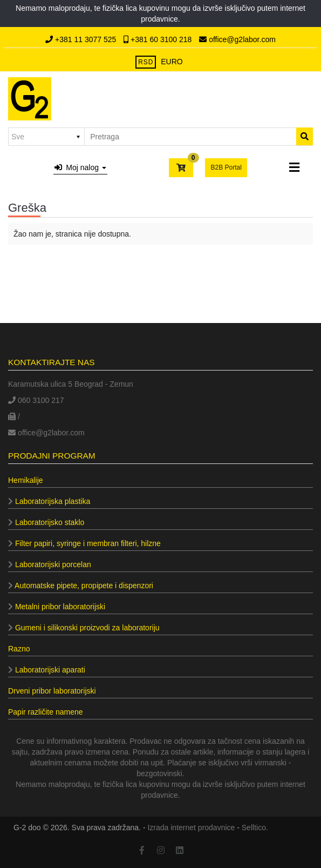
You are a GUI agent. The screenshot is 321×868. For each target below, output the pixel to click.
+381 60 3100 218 (159, 39)
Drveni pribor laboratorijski (52, 691)
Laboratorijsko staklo (46, 522)
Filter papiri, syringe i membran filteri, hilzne (84, 543)
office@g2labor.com (237, 39)
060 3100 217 (36, 400)
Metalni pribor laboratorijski (57, 607)
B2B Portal (226, 167)
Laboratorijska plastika (49, 501)
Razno (19, 649)
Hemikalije (26, 480)
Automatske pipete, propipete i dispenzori (81, 586)
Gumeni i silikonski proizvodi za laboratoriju (84, 628)
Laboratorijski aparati (47, 670)
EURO (172, 62)
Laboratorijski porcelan (50, 564)
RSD (146, 62)
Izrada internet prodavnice (191, 827)
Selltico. (255, 827)
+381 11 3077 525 (82, 39)
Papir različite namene (46, 712)
